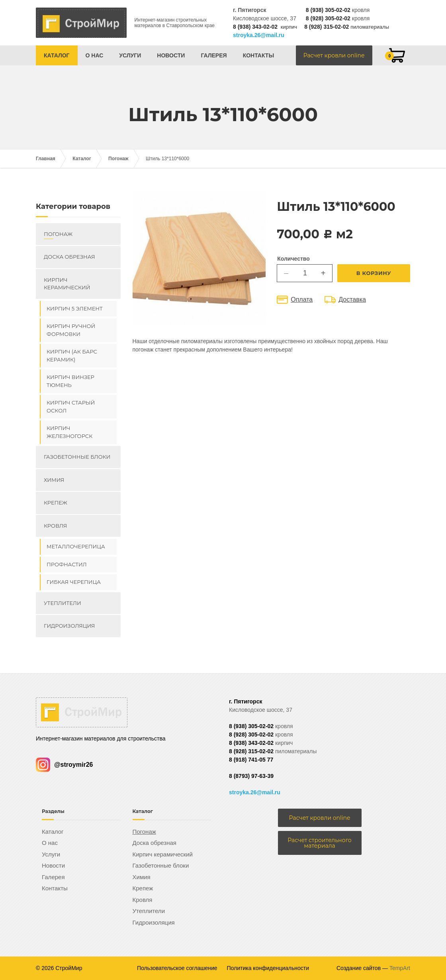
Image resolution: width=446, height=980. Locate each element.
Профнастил (67, 564)
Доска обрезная (69, 257)
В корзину (374, 273)
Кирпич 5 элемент (75, 308)
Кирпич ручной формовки (71, 330)
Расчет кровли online (334, 55)
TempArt (400, 968)
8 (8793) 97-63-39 (251, 776)
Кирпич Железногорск (69, 432)
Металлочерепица (76, 546)
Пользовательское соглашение (177, 968)
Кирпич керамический (67, 284)
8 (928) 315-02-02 (327, 27)
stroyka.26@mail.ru (259, 35)
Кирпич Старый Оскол (71, 407)
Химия (54, 480)
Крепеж (56, 503)
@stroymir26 (64, 765)
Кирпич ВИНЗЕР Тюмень (70, 381)
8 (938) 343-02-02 (255, 27)
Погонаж (118, 159)
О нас (95, 55)
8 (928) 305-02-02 (328, 18)
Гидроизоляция (69, 626)
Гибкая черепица (74, 582)
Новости (171, 55)
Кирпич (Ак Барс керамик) (72, 355)
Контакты (258, 55)
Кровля (55, 526)
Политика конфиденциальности (268, 968)
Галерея (214, 55)
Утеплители (63, 603)
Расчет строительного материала (319, 843)
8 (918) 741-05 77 (251, 760)
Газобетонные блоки (77, 457)
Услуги (130, 55)
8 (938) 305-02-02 (328, 10)
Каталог (57, 55)
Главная (46, 159)
